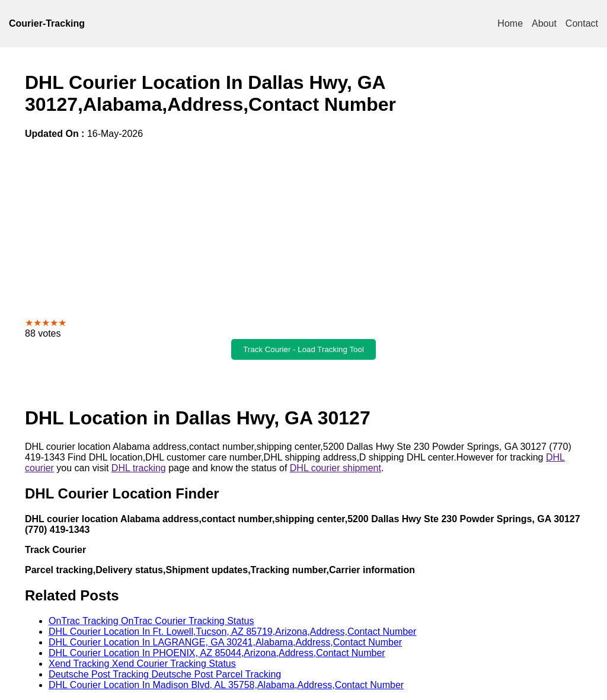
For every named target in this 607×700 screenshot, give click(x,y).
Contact (582, 23)
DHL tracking (139, 468)
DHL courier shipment (336, 468)
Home (510, 23)
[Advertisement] (303, 228)
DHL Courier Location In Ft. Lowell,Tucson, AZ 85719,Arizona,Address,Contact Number (232, 632)
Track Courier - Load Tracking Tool (303, 349)
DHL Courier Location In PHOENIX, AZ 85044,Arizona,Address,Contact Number (217, 653)
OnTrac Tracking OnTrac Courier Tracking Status (151, 621)
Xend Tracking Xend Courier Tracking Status (142, 664)
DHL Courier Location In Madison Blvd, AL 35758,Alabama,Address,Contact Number (226, 685)
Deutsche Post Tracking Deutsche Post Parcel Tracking (165, 674)
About (544, 23)
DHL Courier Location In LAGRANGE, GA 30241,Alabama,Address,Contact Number (225, 642)
